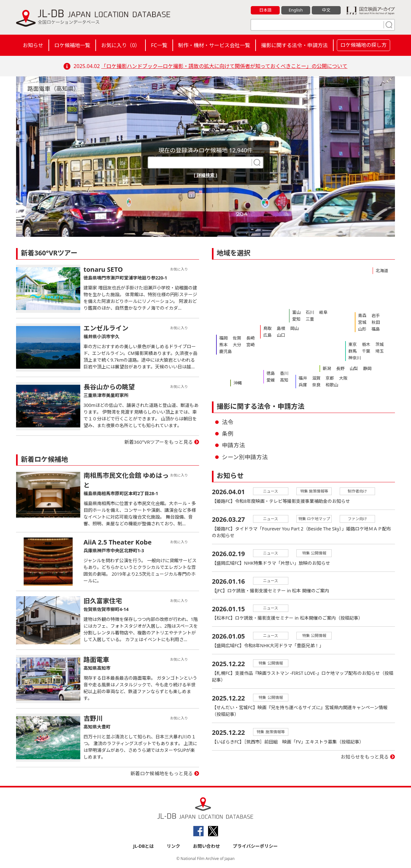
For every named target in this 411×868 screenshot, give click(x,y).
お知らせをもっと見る (365, 757)
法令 (228, 422)
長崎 (250, 338)
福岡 (223, 338)
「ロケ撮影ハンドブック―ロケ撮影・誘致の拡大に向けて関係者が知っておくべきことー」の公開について (224, 66)
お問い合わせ (206, 846)
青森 (362, 315)
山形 (362, 329)
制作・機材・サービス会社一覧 (214, 45)
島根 (281, 328)
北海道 (382, 271)
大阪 (343, 378)
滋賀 (316, 378)
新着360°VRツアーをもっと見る (159, 442)
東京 (353, 344)
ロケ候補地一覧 (72, 45)
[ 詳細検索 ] (206, 175)
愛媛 (271, 380)
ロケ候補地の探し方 (363, 45)
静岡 (367, 368)
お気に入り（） (121, 45)
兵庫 (303, 385)
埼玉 (380, 351)
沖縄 (238, 383)
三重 (310, 319)
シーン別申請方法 (245, 457)
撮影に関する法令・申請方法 (294, 45)
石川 (310, 312)
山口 (281, 335)
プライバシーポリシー (255, 846)
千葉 (366, 351)
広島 (267, 335)
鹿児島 (226, 351)
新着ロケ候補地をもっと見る (162, 773)
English (296, 10)
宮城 (362, 322)
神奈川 (355, 358)
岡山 (294, 328)
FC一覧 (159, 45)
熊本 (223, 345)
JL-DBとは (144, 846)
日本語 (265, 10)
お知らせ (33, 45)
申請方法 (233, 445)
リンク (173, 846)
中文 (326, 10)
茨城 (380, 344)
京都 (330, 378)
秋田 (376, 322)
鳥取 (267, 328)
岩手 (376, 315)
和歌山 (332, 385)
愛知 (296, 319)
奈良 (316, 385)
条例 (228, 434)
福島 (376, 329)
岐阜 (323, 312)
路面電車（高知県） (53, 89)
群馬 (353, 351)
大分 (237, 345)
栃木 (366, 344)
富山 (296, 312)
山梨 (354, 368)
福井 (303, 378)
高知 (284, 380)
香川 (284, 373)
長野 (340, 368)
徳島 (271, 373)
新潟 (327, 368)
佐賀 (237, 338)
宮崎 (250, 345)
